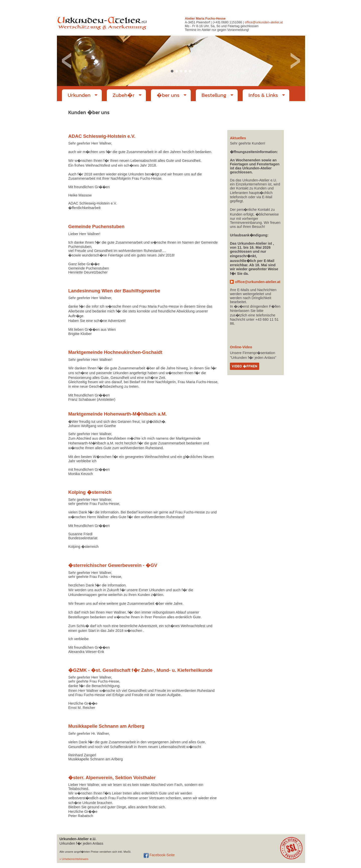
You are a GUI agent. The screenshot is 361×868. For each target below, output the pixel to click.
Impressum (262, 7)
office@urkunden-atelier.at (288, 7)
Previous (67, 61)
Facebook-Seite (162, 855)
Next (295, 61)
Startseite (247, 7)
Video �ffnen (245, 366)
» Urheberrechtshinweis (74, 859)
